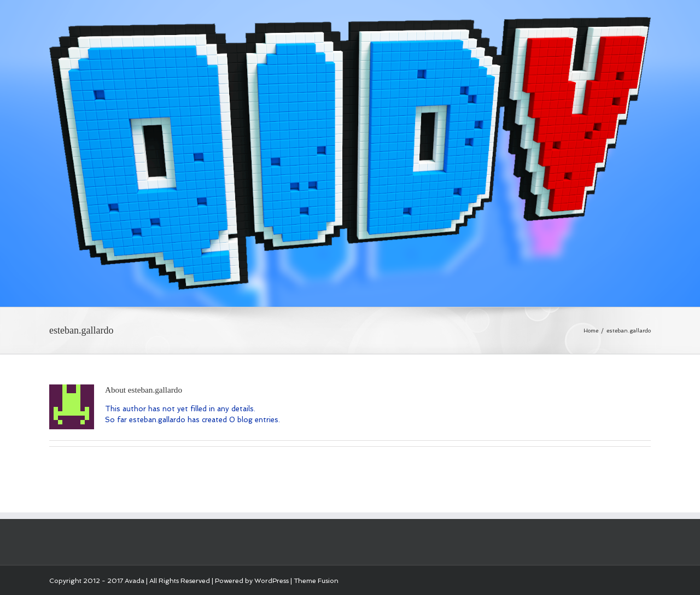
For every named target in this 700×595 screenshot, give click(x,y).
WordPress (272, 581)
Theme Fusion (316, 581)
